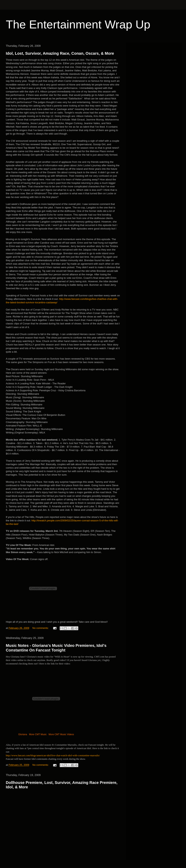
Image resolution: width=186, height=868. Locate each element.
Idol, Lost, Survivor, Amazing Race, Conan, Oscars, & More (60, 53)
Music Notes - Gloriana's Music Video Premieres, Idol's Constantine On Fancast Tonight (56, 648)
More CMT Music (38, 734)
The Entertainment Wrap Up (78, 24)
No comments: (41, 628)
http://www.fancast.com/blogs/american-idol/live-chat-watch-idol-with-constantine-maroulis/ (53, 755)
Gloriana (23, 734)
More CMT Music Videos (61, 734)
